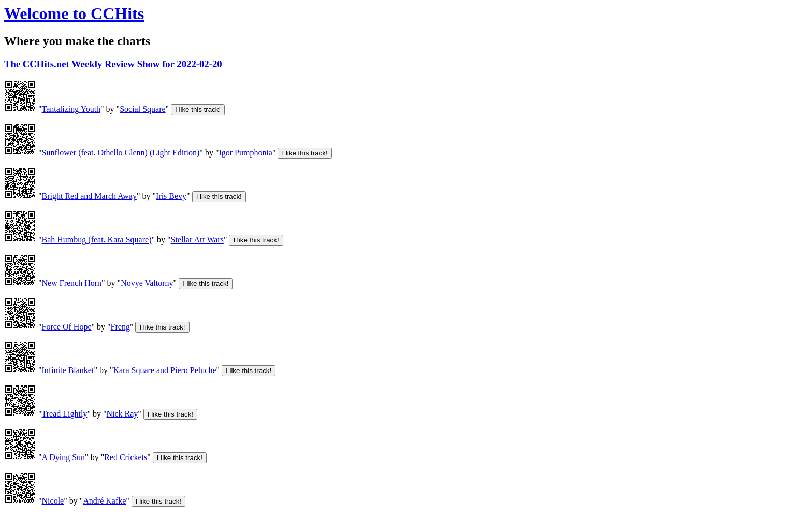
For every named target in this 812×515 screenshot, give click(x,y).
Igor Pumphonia (245, 153)
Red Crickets (126, 457)
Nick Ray (122, 414)
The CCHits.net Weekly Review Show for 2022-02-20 (113, 64)
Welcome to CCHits (74, 13)
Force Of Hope (67, 327)
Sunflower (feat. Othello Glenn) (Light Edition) (121, 153)
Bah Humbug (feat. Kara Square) (97, 240)
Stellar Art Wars (197, 240)
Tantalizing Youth (71, 109)
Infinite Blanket (68, 370)
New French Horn (72, 283)
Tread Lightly (65, 414)
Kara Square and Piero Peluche (164, 370)
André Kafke (104, 501)
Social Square (142, 109)
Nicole (53, 501)
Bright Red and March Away (89, 196)
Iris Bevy (171, 196)
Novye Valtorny (147, 283)
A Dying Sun (64, 457)
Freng (120, 327)
